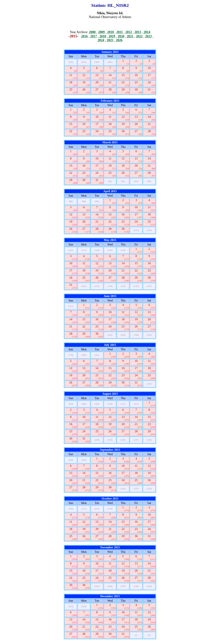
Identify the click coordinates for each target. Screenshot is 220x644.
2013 (138, 32)
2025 (110, 40)
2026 (119, 40)
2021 (130, 36)
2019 (112, 36)
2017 (94, 36)
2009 (102, 32)
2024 (101, 40)
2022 (139, 36)
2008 (92, 32)
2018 (103, 36)
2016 (84, 36)
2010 (111, 32)
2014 (147, 32)
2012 (129, 32)
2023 (148, 36)
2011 (120, 32)
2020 (121, 36)
